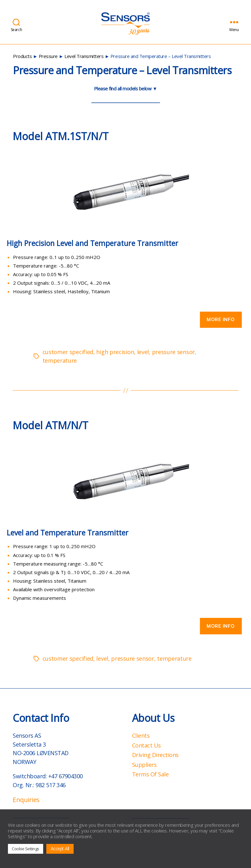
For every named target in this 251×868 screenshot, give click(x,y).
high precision (115, 352)
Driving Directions (155, 755)
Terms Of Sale (150, 774)
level (143, 352)
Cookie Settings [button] (26, 849)
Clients (141, 735)
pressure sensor (173, 352)
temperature (60, 360)
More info (221, 319)
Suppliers (144, 765)
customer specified (68, 352)
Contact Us (146, 745)
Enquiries (26, 800)
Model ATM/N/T (50, 425)
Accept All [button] (60, 849)
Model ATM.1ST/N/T (61, 136)
